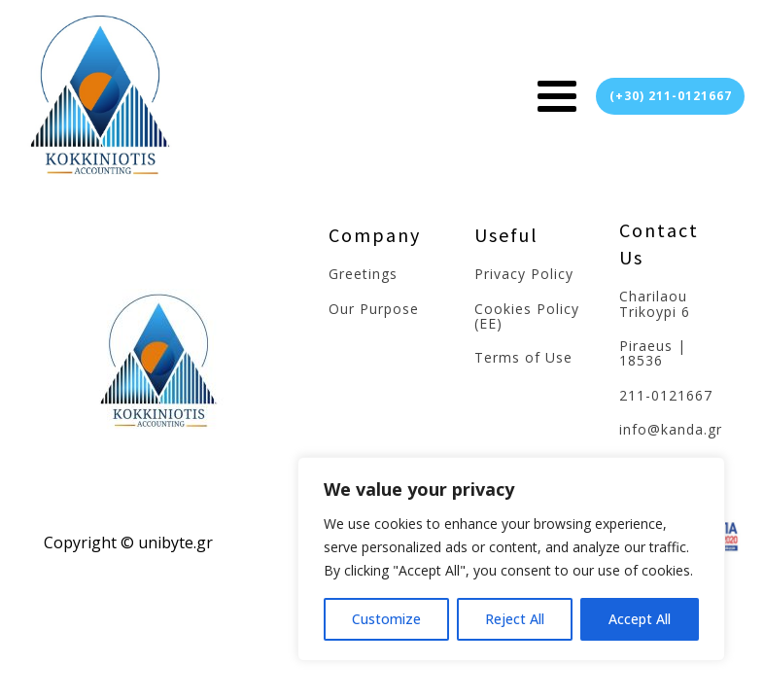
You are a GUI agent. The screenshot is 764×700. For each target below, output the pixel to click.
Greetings (363, 274)
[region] (511, 559)
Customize (386, 619)
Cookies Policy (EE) (527, 316)
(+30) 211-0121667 (671, 96)
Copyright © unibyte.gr (128, 542)
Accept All (640, 619)
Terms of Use (523, 357)
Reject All (515, 619)
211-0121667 (666, 395)
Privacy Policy (524, 274)
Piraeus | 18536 (653, 353)
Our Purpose (374, 309)
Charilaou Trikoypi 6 (655, 304)
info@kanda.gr (671, 429)
